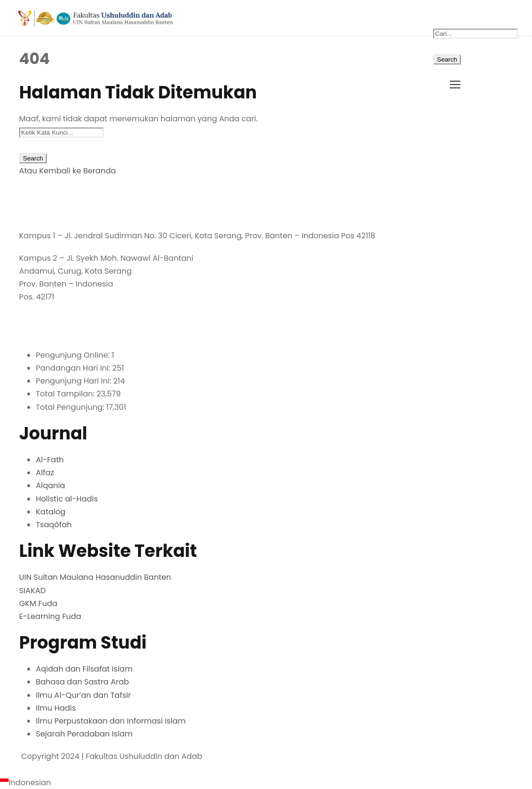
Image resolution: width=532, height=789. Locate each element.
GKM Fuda (38, 603)
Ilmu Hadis (56, 708)
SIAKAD (32, 591)
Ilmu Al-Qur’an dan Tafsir (83, 695)
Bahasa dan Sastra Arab (82, 682)
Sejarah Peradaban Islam (84, 734)
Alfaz (45, 473)
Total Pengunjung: (71, 407)
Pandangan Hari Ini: (74, 368)
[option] (266, 783)
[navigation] (266, 783)
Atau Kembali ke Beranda (68, 171)
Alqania (50, 485)
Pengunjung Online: (74, 355)
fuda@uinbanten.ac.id (64, 333)
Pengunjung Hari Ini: (74, 381)
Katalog (51, 512)
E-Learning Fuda (50, 616)
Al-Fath (50, 460)
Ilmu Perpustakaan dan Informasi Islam (111, 721)
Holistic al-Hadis (67, 499)
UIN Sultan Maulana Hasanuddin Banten (95, 577)
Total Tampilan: (66, 394)
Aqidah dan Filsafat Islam (84, 669)
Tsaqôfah (54, 525)
